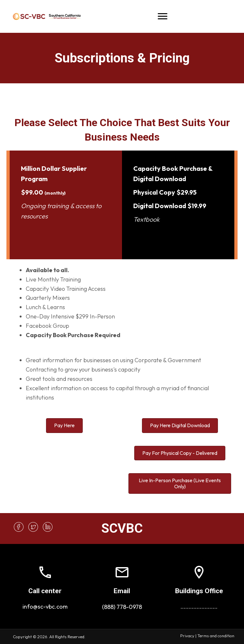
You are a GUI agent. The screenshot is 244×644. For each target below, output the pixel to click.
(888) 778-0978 (122, 607)
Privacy (187, 636)
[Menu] (163, 16)
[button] (19, 527)
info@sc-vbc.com (45, 607)
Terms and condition (216, 636)
